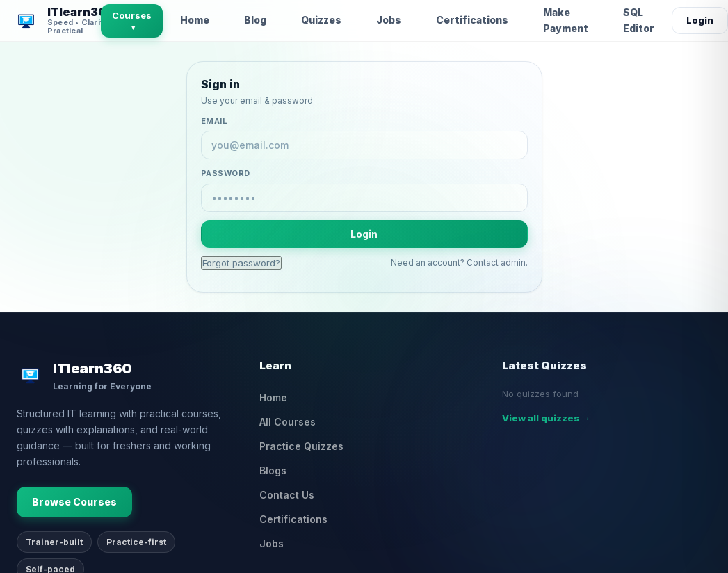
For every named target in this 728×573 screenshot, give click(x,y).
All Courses (288, 422)
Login (700, 20)
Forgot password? (241, 263)
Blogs (273, 470)
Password (226, 173)
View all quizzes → (546, 418)
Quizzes (321, 20)
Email (215, 121)
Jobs (389, 20)
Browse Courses (74, 502)
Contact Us (287, 495)
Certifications (472, 20)
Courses (132, 21)
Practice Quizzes (301, 446)
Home (195, 20)
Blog (255, 20)
